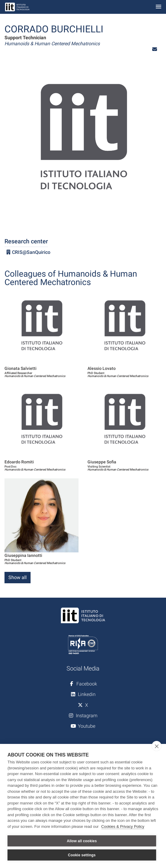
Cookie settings (82, 855)
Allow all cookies (82, 841)
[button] (155, 49)
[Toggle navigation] (159, 7)
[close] (157, 746)
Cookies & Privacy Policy (123, 826)
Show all (18, 577)
